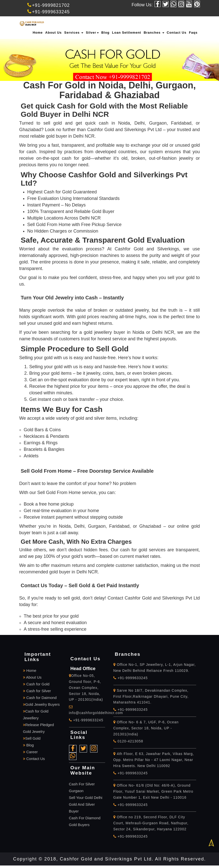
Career (30, 752)
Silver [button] (92, 33)
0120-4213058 (128, 741)
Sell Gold (32, 738)
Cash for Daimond (40, 698)
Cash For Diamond (85, 818)
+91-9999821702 (49, 5)
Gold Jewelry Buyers (42, 704)
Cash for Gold (36, 684)
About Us (53, 33)
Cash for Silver (37, 691)
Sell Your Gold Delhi (86, 798)
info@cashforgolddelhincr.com (96, 713)
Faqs (193, 33)
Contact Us (177, 33)
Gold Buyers (79, 825)
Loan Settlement (127, 33)
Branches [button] (154, 33)
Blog (105, 33)
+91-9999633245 (49, 12)
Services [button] (74, 33)
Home (38, 33)
